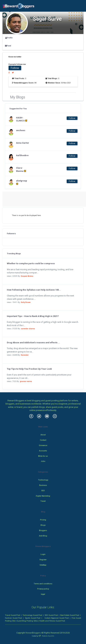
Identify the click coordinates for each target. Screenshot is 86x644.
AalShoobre (22, 155)
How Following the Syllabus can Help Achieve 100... (34, 290)
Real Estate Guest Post (70, 615)
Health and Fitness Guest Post (52, 621)
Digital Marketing (43, 496)
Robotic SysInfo (46, 636)
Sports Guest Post (33, 618)
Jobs (43, 461)
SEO (43, 491)
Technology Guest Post (32, 615)
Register (43, 560)
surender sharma (28, 329)
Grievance (43, 445)
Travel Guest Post (13, 615)
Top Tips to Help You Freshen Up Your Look (29, 369)
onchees (21, 130)
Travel (43, 501)
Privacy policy (43, 589)
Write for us (43, 456)
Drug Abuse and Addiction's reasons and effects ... (33, 343)
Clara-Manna (21, 169)
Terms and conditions (43, 584)
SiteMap (43, 565)
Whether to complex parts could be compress (31, 263)
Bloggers (43, 530)
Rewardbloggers (33, 633)
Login (43, 554)
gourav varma (26, 381)
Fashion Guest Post (13, 618)
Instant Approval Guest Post (57, 618)
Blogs (43, 525)
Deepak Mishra (27, 276)
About (43, 435)
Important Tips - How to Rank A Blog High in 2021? (33, 316)
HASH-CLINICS (22, 119)
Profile (9, 38)
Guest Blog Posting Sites (27, 621)
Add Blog (43, 536)
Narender (25, 355)
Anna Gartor (23, 143)
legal (43, 594)
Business (43, 485)
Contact (43, 440)
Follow (15, 68)
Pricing (43, 520)
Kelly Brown (26, 302)
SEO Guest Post (51, 615)
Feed (8, 46)
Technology (43, 480)
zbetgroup (22, 182)
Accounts (43, 451)
